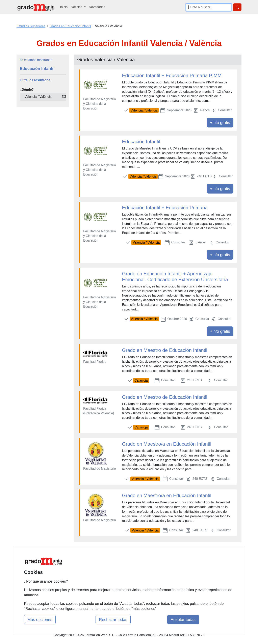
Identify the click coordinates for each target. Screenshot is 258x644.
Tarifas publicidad (90, 569)
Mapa (81, 554)
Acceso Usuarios (89, 577)
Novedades (97, 7)
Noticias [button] (77, 7)
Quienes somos (88, 561)
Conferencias (125, 574)
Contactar (161, 554)
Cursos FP (123, 566)
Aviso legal (162, 569)
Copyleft (160, 577)
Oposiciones (124, 594)
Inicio (64, 7)
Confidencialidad (166, 561)
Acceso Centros (89, 585)
